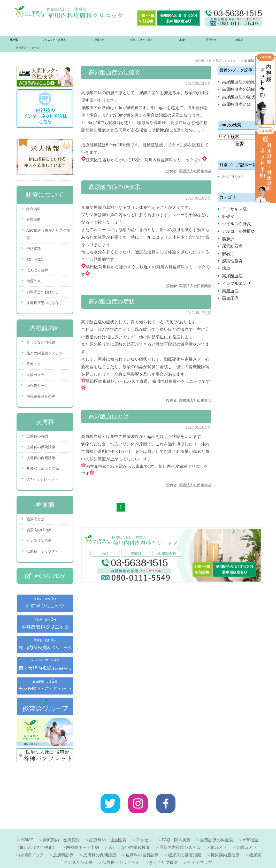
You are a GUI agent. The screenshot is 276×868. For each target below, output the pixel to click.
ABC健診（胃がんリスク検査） (48, 234)
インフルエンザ (236, 283)
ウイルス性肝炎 (236, 224)
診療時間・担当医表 (108, 824)
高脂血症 (230, 291)
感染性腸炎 (232, 261)
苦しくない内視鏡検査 (129, 831)
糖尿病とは (35, 519)
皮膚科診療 (63, 839)
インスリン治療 (39, 540)
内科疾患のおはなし (43, 292)
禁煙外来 (34, 281)
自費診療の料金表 (217, 824)
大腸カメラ (35, 375)
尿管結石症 (232, 246)
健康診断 (34, 219)
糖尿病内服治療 (39, 530)
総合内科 (34, 209)
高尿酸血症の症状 (112, 302)
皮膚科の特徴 (37, 436)
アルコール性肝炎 (239, 231)
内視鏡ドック (37, 386)
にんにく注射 (37, 270)
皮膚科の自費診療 (41, 458)
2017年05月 (233, 176)
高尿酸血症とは (109, 416)
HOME (14, 40)
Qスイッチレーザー (42, 479)
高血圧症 (230, 298)
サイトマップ (200, 846)
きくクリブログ (163, 846)
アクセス (144, 824)
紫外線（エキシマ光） (44, 468)
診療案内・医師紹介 (61, 824)
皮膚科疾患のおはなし (44, 303)
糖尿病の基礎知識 (185, 839)
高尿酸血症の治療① (115, 187)
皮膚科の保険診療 (41, 447)
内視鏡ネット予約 (82, 831)
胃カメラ (34, 364)
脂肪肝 (228, 239)
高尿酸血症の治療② (115, 73)
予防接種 (34, 249)
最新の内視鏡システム (44, 353)
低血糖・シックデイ (43, 551)
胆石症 (228, 254)
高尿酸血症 (232, 276)
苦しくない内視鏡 (41, 342)
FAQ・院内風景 (176, 824)
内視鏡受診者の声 (41, 396)
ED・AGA (34, 260)
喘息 (226, 268)
